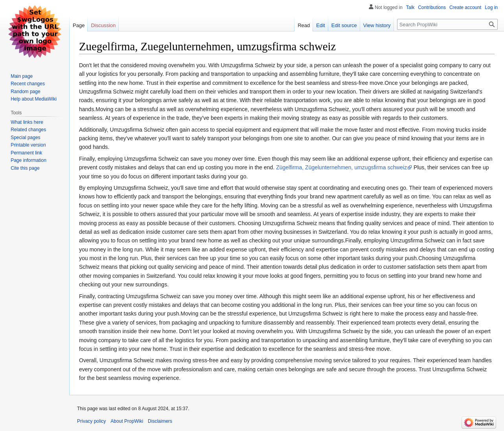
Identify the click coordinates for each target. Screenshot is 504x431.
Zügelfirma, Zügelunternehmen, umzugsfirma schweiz (341, 167)
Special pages (25, 138)
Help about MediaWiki (34, 99)
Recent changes (28, 84)
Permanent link (26, 153)
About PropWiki (127, 421)
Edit (320, 25)
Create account (465, 7)
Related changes (28, 130)
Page (79, 25)
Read (304, 25)
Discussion (103, 25)
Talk (410, 7)
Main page (22, 76)
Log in (491, 7)
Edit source (344, 25)
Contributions (432, 7)
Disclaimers (160, 421)
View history (377, 25)
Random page (25, 92)
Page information (29, 160)
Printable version (28, 145)
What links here (27, 122)
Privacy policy (91, 421)
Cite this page (25, 168)
